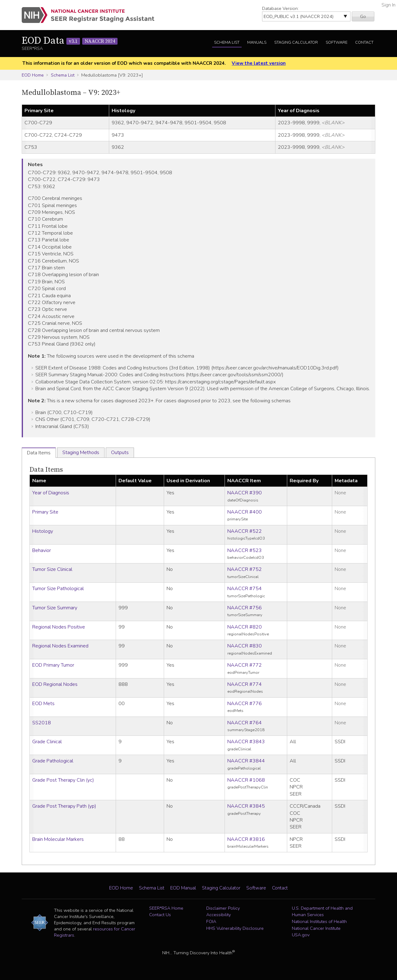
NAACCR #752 (245, 569)
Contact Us (160, 915)
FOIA (211, 921)
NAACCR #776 (245, 704)
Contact (364, 42)
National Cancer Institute (316, 928)
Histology (43, 531)
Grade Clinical (47, 742)
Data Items (46, 470)
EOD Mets (43, 704)
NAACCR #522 (245, 531)
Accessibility (219, 915)
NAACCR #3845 (246, 806)
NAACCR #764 (245, 723)
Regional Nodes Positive (59, 627)
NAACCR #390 (245, 493)
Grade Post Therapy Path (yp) (64, 806)
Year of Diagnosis (51, 493)
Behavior (42, 550)
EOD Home (33, 75)
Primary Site (45, 512)
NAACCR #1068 (246, 780)
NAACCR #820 (245, 627)
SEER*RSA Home (166, 908)
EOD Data (70, 41)
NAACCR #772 (245, 665)
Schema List (227, 42)
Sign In (388, 5)
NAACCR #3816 (246, 839)
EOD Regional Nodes (55, 684)
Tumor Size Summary (55, 608)
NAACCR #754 (245, 589)
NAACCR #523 (245, 550)
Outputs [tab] (120, 452)
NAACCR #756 (245, 608)
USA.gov (301, 935)
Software (337, 42)
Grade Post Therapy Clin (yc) (63, 780)
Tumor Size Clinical (52, 569)
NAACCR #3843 (246, 742)
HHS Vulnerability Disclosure (235, 928)
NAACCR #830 (245, 646)
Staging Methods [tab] (81, 452)
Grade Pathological (53, 761)
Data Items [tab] (39, 453)
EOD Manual (183, 888)
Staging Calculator (296, 42)
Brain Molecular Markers (58, 839)
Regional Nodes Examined (60, 646)
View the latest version (259, 63)
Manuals (257, 42)
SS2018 (42, 723)
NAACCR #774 (245, 684)
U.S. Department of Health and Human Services (322, 912)
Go (363, 16)
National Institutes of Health (319, 921)
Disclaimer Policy (223, 908)
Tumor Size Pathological (58, 589)
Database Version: (280, 8)
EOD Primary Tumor (53, 665)
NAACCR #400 (245, 512)
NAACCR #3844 (246, 761)
